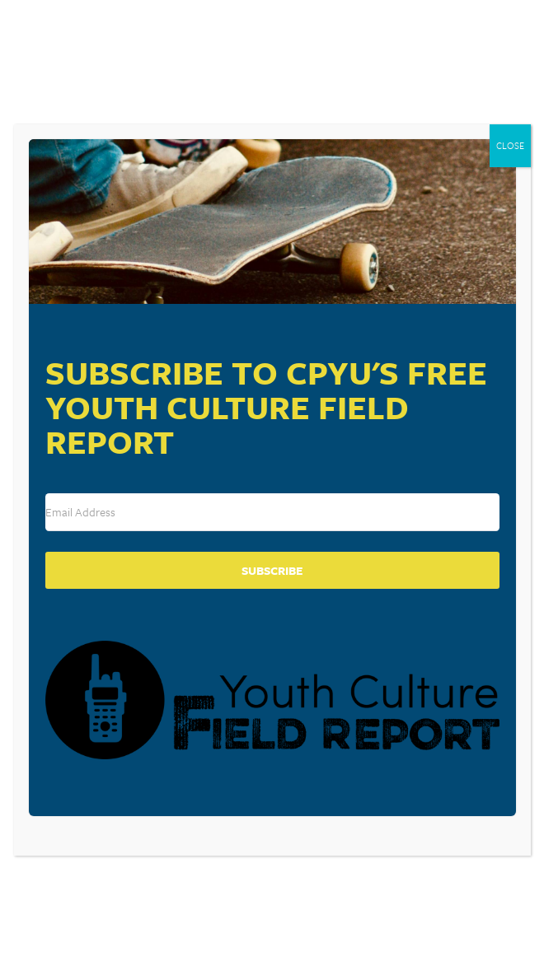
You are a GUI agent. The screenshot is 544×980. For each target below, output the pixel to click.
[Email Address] (272, 512)
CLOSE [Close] (510, 145)
